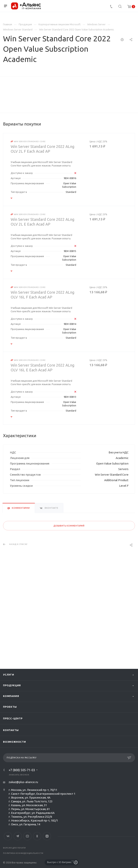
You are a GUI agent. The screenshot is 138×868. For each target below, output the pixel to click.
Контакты (11, 730)
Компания (11, 696)
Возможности (15, 742)
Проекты (10, 707)
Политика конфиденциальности (23, 853)
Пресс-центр (13, 718)
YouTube (27, 836)
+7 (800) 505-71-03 (22, 770)
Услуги (9, 675)
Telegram (18, 836)
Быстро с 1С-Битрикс (59, 862)
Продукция (12, 685)
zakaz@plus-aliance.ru (23, 782)
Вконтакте (8, 836)
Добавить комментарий (69, 612)
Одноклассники (37, 836)
